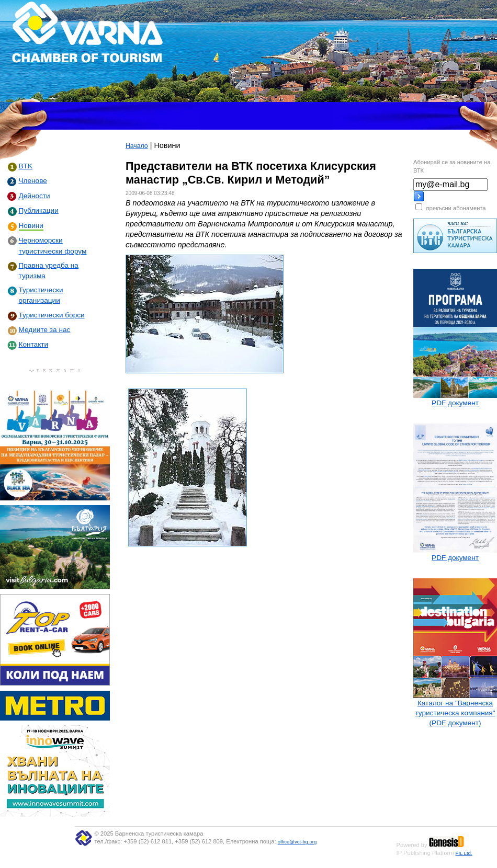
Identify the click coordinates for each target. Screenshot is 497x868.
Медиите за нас (45, 330)
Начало (137, 146)
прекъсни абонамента (456, 208)
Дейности (35, 196)
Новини (31, 226)
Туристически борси (52, 315)
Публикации (39, 210)
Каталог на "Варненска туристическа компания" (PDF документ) (455, 713)
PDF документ (455, 403)
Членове (33, 181)
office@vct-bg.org (297, 842)
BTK (26, 166)
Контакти (34, 344)
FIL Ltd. (464, 853)
